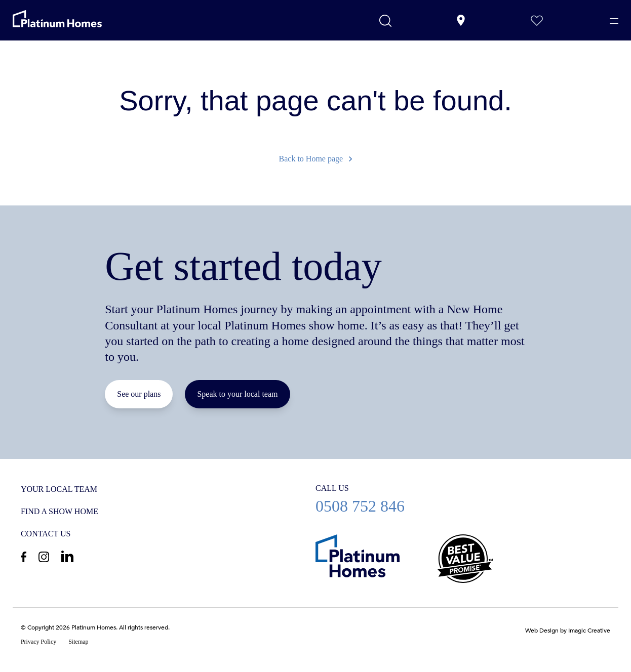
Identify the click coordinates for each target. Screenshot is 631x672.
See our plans (139, 394)
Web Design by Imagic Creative (568, 631)
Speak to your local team (237, 394)
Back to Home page (316, 159)
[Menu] (614, 21)
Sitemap (78, 642)
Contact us (46, 534)
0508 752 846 (463, 499)
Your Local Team (59, 489)
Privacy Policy (38, 642)
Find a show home (60, 511)
